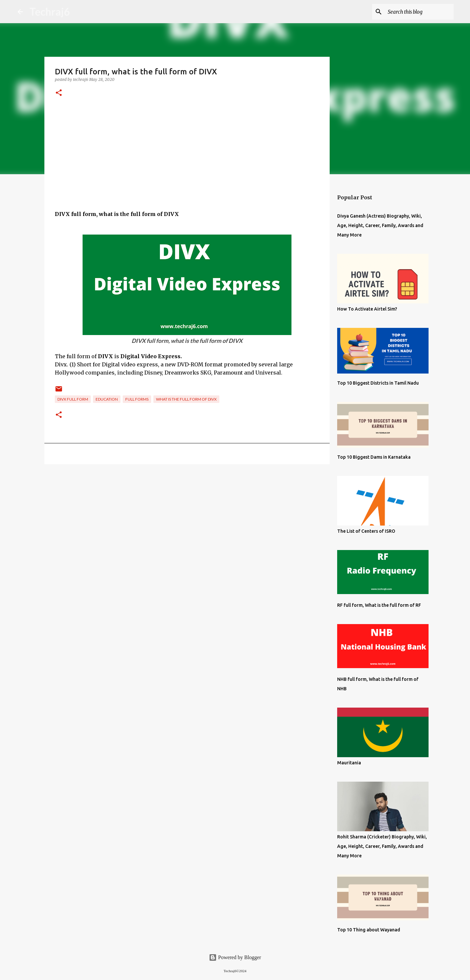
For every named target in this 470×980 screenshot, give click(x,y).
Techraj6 (50, 12)
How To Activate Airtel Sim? (367, 309)
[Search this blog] (419, 12)
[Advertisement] (187, 164)
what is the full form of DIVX (186, 399)
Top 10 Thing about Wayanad (369, 930)
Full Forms (137, 399)
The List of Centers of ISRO (366, 531)
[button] (59, 93)
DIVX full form (73, 399)
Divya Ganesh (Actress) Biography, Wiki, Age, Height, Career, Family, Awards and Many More (380, 225)
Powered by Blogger (235, 957)
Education (107, 399)
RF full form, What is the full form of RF (379, 605)
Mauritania (349, 763)
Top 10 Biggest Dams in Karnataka (374, 457)
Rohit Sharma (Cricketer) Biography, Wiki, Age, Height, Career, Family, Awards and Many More (382, 846)
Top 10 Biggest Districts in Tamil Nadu (378, 383)
